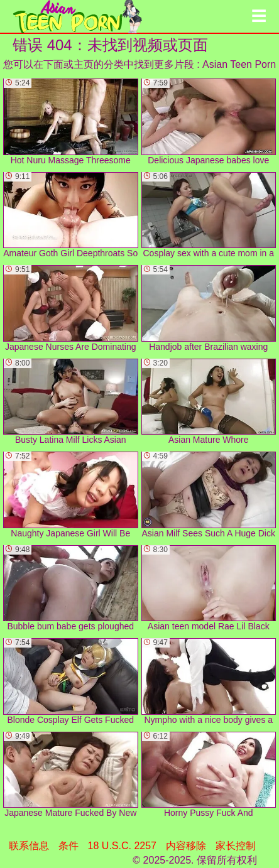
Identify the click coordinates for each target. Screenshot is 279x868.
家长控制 (236, 846)
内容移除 (186, 846)
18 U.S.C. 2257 (122, 846)
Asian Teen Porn (239, 64)
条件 (68, 846)
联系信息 (29, 846)
